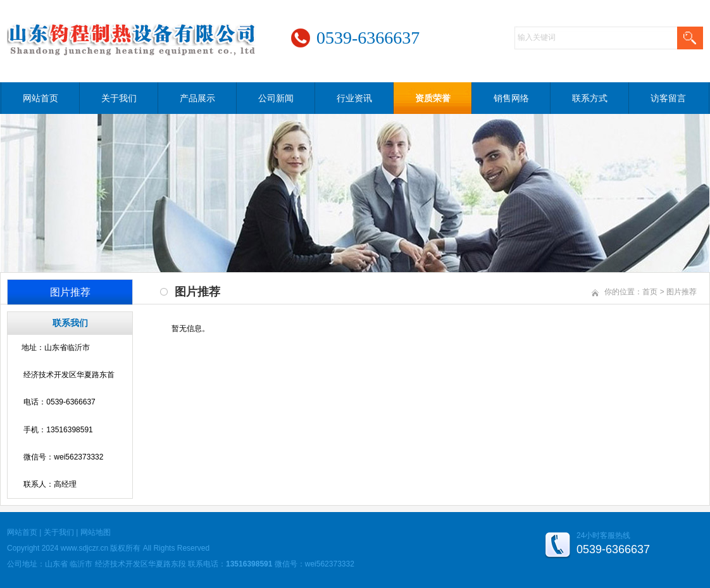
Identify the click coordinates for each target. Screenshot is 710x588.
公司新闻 (276, 98)
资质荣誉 (433, 98)
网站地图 (96, 532)
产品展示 (197, 98)
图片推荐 (682, 292)
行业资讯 (354, 98)
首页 (650, 292)
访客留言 (668, 98)
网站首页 (40, 98)
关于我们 (119, 98)
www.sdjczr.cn (84, 548)
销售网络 (511, 98)
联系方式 (590, 98)
